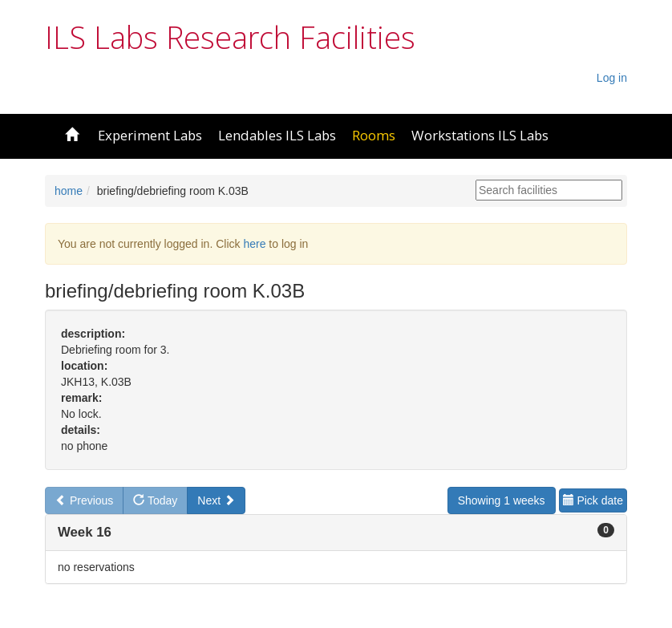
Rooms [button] (374, 135)
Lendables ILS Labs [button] (277, 135)
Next (216, 500)
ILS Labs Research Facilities (230, 37)
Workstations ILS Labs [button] (480, 135)
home (69, 191)
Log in (612, 78)
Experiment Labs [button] (150, 135)
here (254, 244)
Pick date (593, 500)
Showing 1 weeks (502, 500)
